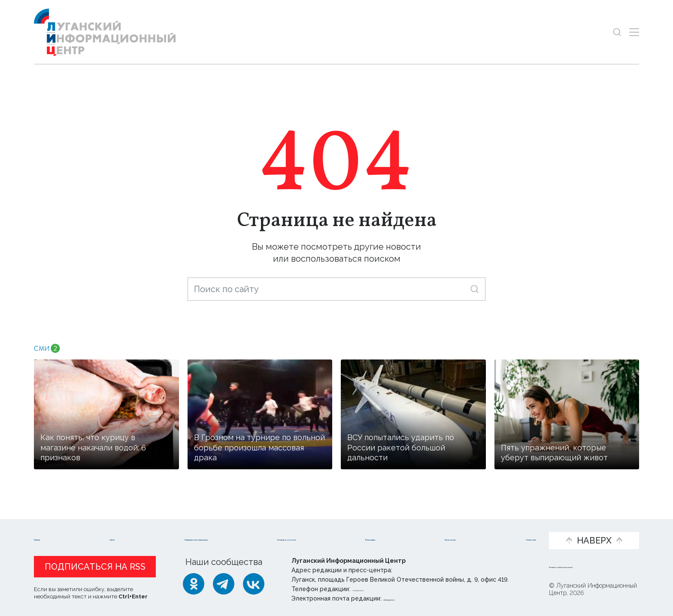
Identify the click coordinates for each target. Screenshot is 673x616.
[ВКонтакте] (254, 584)
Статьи (98, 526)
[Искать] (474, 289)
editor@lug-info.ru (412, 598)
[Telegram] (224, 584)
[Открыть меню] (634, 32)
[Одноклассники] (194, 584)
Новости (53, 526)
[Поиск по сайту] (336, 289)
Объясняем (511, 526)
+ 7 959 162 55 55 (376, 589)
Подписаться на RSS (95, 567)
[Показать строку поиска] (617, 32)
